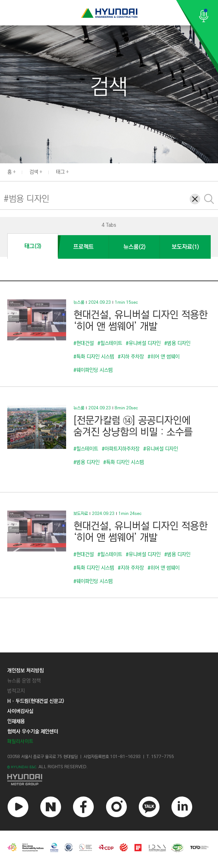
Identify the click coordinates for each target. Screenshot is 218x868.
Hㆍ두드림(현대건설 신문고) (36, 701)
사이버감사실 (20, 711)
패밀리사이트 (20, 742)
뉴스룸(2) (134, 247)
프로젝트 (84, 247)
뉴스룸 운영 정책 (24, 681)
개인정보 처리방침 (25, 671)
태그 (60, 172)
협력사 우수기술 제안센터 (33, 732)
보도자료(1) (185, 247)
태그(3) (33, 246)
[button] (214, 171)
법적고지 (16, 691)
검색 (34, 172)
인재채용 (16, 721)
